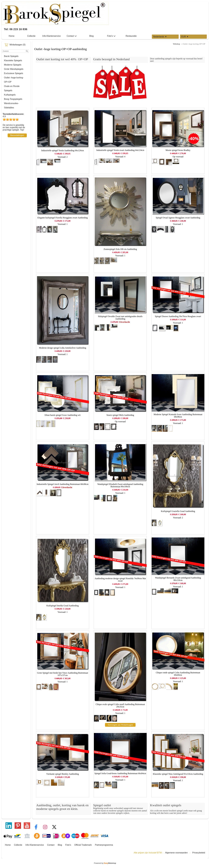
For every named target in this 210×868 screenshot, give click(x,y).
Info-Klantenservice (51, 36)
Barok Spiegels (11, 56)
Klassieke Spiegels (13, 60)
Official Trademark (83, 845)
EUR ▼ (185, 37)
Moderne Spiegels (13, 65)
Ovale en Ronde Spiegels (12, 88)
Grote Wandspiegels (14, 69)
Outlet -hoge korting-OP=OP (14, 80)
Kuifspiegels (10, 95)
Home (12, 36)
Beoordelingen (17, 135)
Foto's (111, 36)
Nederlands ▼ (160, 37)
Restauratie (131, 36)
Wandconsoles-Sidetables (11, 105)
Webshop (176, 44)
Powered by (105, 863)
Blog (91, 36)
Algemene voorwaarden (176, 853)
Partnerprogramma (104, 845)
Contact (72, 36)
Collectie (31, 36)
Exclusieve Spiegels (14, 73)
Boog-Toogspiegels (13, 99)
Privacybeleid (199, 853)
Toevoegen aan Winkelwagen (120, 725)
